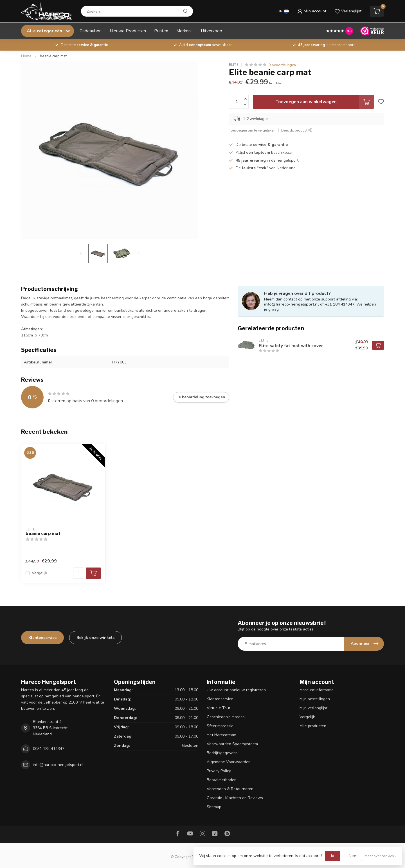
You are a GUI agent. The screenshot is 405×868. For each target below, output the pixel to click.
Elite (234, 65)
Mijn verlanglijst (313, 708)
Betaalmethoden (222, 780)
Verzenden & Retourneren (230, 789)
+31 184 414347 (340, 304)
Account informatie (317, 690)
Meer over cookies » (381, 856)
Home (26, 56)
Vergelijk (40, 573)
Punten (161, 31)
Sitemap (214, 807)
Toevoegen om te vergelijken (252, 130)
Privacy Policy (219, 771)
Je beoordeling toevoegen (201, 397)
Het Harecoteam (221, 735)
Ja (333, 856)
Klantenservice (42, 638)
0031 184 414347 (49, 749)
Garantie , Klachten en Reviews (235, 798)
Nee (352, 856)
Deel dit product (297, 130)
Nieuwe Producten (128, 31)
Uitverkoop (212, 31)
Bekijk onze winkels (95, 638)
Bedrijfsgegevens (222, 753)
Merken (184, 31)
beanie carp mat (53, 56)
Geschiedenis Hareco (226, 717)
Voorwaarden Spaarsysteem (232, 744)
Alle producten (313, 726)
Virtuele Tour (219, 708)
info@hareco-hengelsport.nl (292, 304)
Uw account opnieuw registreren (236, 690)
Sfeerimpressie (220, 726)
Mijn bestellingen (315, 699)
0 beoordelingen (282, 65)
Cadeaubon (91, 31)
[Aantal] (79, 573)
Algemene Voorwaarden (229, 762)
